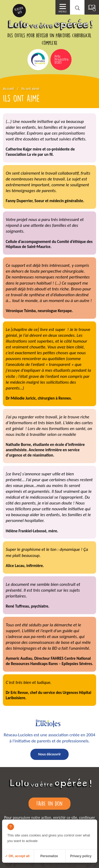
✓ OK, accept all (17, 856)
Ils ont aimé (30, 88)
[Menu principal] (63, 7)
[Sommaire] (92, 7)
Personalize (49, 856)
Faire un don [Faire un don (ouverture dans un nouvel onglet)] (49, 803)
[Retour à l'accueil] (50, 789)
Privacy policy (81, 856)
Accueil (8, 88)
